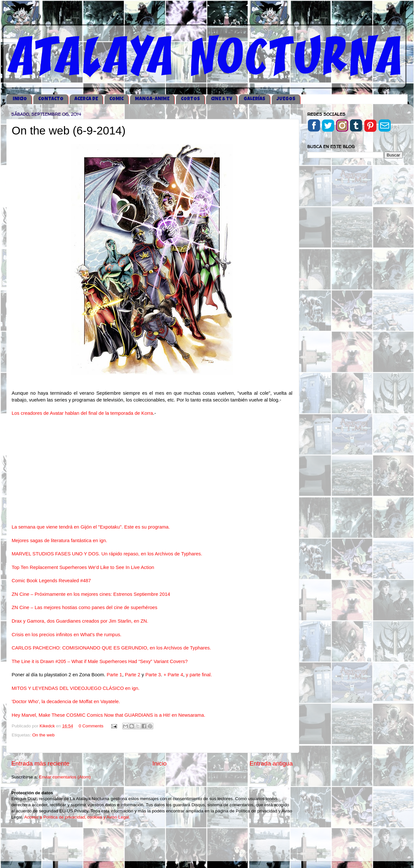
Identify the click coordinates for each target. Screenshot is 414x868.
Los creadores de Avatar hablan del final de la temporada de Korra (82, 413)
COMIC (116, 99)
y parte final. (199, 675)
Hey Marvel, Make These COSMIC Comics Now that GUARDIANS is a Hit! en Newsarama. (109, 715)
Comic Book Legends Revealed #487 (51, 581)
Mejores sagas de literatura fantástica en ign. (59, 541)
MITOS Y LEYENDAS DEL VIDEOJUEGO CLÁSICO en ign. (76, 688)
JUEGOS (286, 99)
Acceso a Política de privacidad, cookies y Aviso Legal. (77, 817)
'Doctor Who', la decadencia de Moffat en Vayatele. (66, 702)
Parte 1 (114, 675)
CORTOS (190, 99)
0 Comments (91, 726)
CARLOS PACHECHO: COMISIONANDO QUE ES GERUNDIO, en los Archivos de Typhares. (111, 648)
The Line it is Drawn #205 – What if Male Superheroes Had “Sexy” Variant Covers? (100, 661)
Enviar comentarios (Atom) (65, 777)
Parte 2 (133, 675)
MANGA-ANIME (152, 99)
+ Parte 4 (174, 675)
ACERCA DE (86, 99)
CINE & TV (222, 99)
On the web (44, 735)
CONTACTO (51, 99)
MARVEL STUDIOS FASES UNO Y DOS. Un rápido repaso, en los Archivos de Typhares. (107, 554)
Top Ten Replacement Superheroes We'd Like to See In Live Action (83, 567)
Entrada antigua (271, 763)
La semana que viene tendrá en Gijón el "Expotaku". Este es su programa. (91, 527)
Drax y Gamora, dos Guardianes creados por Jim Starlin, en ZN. (80, 621)
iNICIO (20, 99)
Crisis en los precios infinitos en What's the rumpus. (66, 635)
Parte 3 (153, 675)
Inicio (159, 763)
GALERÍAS (254, 99)
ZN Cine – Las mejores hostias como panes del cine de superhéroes (85, 607)
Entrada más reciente (40, 763)
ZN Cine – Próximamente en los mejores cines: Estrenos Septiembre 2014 (91, 594)
